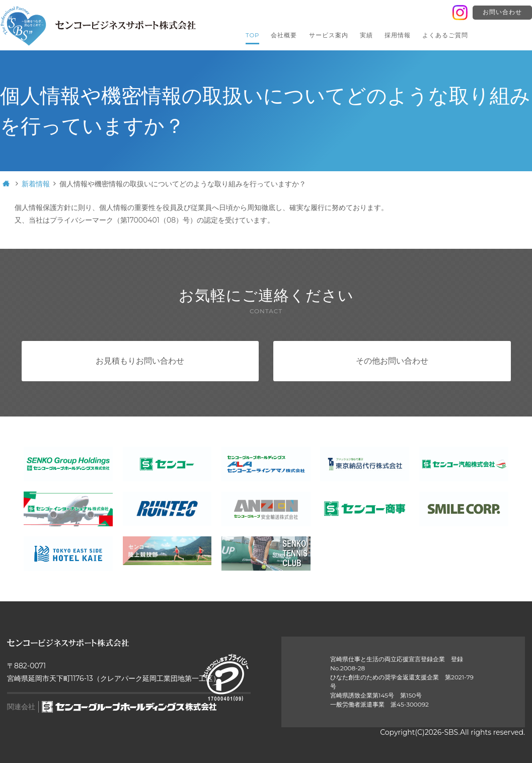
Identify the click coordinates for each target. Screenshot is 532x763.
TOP (253, 35)
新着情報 (36, 184)
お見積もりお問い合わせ (140, 361)
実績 (366, 35)
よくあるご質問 (445, 35)
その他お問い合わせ (392, 361)
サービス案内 (329, 35)
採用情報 (398, 35)
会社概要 (284, 35)
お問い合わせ (502, 12)
